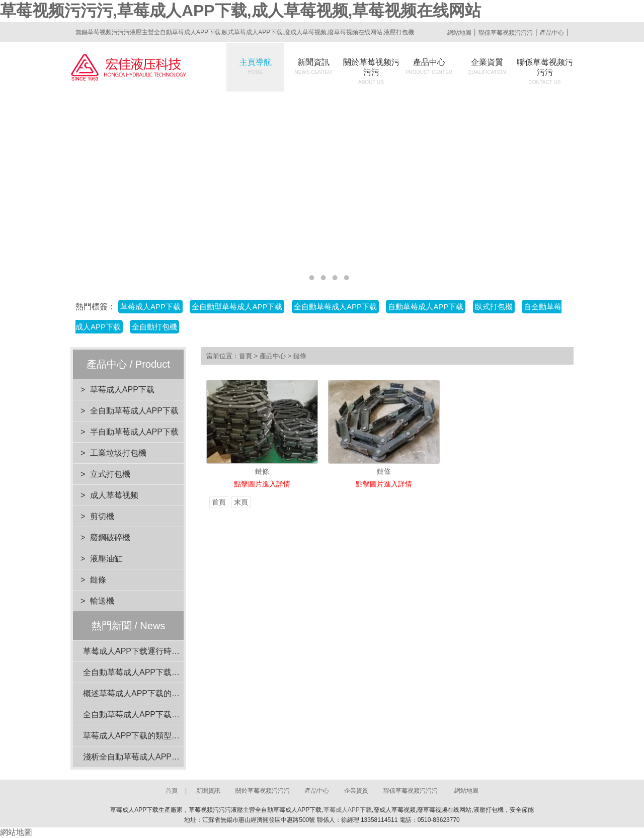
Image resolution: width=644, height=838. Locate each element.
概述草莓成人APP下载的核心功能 (143, 693)
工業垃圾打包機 (118, 453)
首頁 (246, 356)
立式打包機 (110, 474)
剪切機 (102, 516)
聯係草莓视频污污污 (506, 33)
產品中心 (552, 33)
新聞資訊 (313, 66)
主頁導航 (256, 66)
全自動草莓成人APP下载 (335, 307)
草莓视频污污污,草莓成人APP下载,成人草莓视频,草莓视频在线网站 (240, 11)
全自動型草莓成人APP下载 (237, 307)
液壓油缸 (106, 559)
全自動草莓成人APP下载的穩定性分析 (151, 715)
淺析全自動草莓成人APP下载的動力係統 (155, 757)
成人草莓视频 (114, 495)
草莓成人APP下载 (150, 307)
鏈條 (98, 580)
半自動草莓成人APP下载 (134, 432)
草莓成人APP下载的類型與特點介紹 (147, 736)
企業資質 (487, 66)
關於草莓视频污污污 (371, 71)
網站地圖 (459, 33)
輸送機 (102, 601)
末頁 (241, 502)
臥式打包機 (494, 307)
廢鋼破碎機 (110, 537)
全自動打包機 (154, 327)
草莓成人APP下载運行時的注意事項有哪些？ (164, 651)
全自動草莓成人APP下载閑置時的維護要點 (159, 672)
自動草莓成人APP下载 (426, 307)
